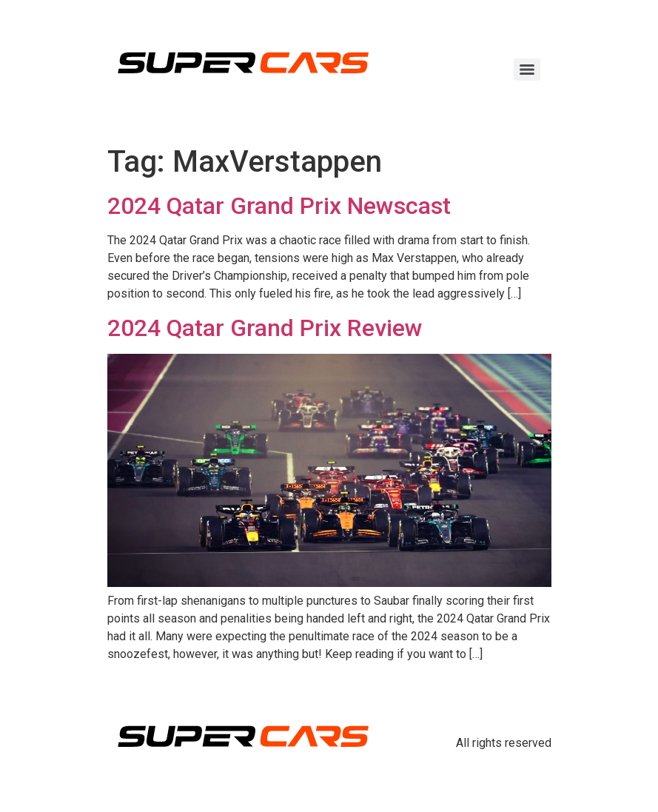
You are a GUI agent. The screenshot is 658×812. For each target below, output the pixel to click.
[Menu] (527, 70)
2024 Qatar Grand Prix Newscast (279, 206)
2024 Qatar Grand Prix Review (265, 328)
